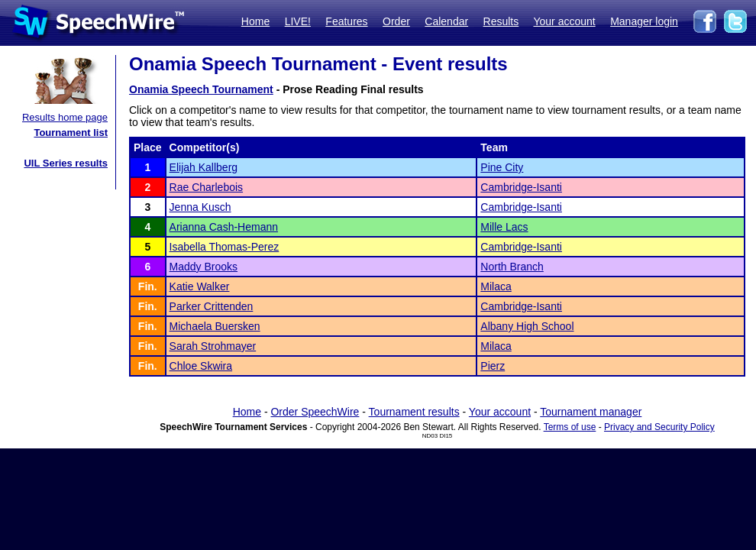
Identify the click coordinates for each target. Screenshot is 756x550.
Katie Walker (200, 286)
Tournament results (414, 412)
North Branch (512, 267)
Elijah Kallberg (204, 167)
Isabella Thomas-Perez (225, 247)
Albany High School (527, 326)
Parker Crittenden (212, 306)
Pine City (502, 167)
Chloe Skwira (201, 366)
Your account (564, 21)
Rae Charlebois (207, 187)
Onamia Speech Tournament (201, 89)
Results (501, 21)
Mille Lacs (504, 227)
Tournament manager (591, 412)
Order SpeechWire (315, 412)
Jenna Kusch (200, 207)
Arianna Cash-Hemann (224, 227)
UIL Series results (66, 163)
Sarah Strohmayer (213, 346)
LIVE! (298, 21)
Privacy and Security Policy (659, 427)
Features (346, 21)
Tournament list (71, 133)
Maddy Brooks (204, 267)
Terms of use (570, 427)
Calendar (446, 21)
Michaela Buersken (215, 326)
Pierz (493, 366)
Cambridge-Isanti (521, 187)
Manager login (644, 21)
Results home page (65, 117)
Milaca (496, 286)
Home (255, 21)
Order (396, 21)
